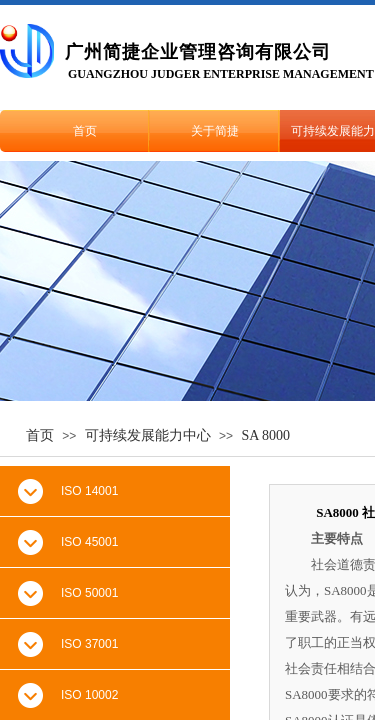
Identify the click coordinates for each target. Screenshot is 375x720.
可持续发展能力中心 (148, 435)
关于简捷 (215, 131)
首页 (85, 131)
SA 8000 (265, 435)
